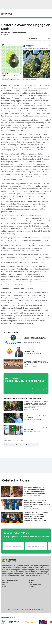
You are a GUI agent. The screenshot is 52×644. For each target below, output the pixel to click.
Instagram (15, 318)
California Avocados (32, 450)
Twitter (46, 316)
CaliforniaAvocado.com (27, 313)
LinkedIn (21, 321)
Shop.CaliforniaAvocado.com (24, 323)
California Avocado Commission (15, 33)
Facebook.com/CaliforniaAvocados (13, 316)
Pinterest (4, 318)
